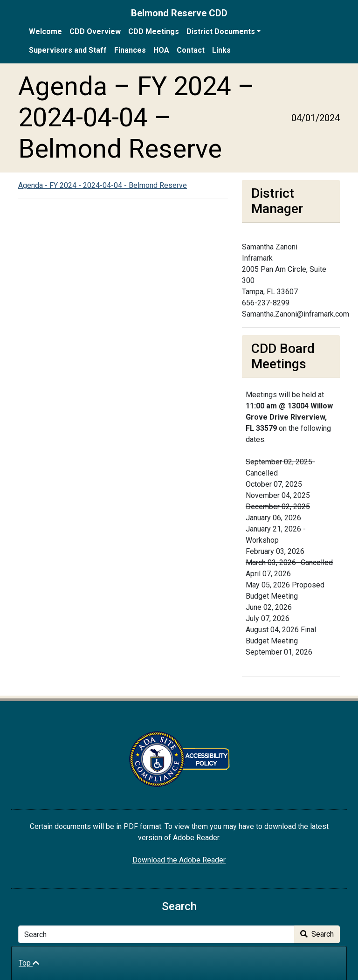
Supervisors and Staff (68, 50)
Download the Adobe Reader (179, 860)
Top (29, 963)
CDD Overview (95, 31)
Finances (130, 50)
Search (317, 934)
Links (221, 50)
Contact (191, 50)
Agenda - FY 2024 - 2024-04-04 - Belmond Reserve (103, 185)
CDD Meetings (154, 31)
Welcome (45, 31)
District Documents (221, 31)
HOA (161, 50)
